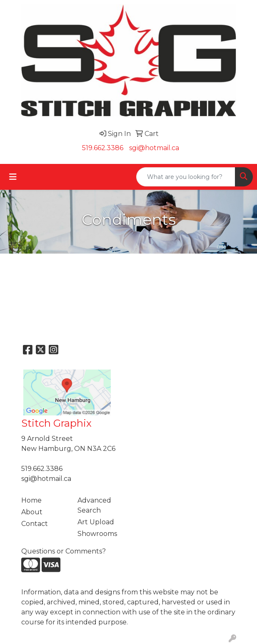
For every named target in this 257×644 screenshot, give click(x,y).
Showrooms (97, 534)
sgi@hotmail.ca (154, 148)
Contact (35, 524)
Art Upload (96, 522)
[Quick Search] (186, 177)
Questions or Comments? (64, 551)
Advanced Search (94, 505)
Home (31, 500)
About (32, 512)
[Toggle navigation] (13, 177)
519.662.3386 (103, 148)
